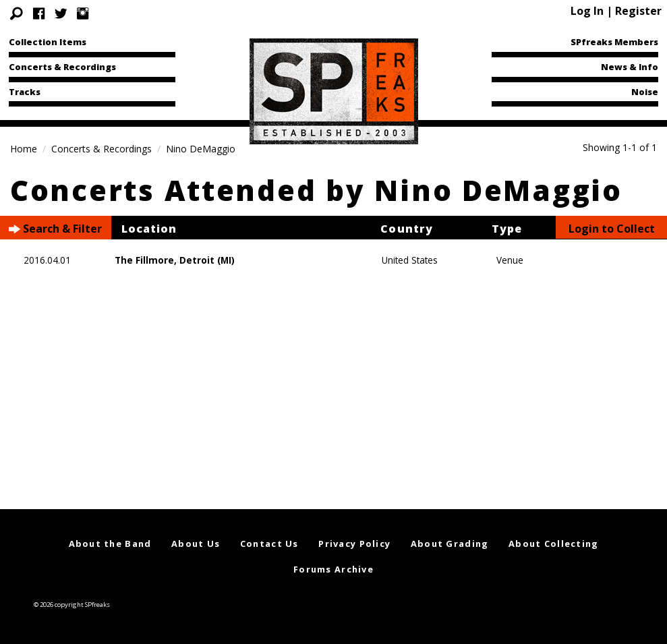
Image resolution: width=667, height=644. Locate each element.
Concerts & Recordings (62, 67)
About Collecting (553, 544)
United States (410, 260)
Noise (645, 92)
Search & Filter (55, 229)
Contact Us (269, 544)
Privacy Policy (354, 544)
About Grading (450, 544)
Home (24, 149)
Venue (510, 260)
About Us (196, 544)
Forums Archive (333, 569)
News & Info (630, 67)
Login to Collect (612, 229)
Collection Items (48, 42)
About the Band (110, 544)
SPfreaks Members (614, 42)
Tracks (25, 92)
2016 (34, 260)
